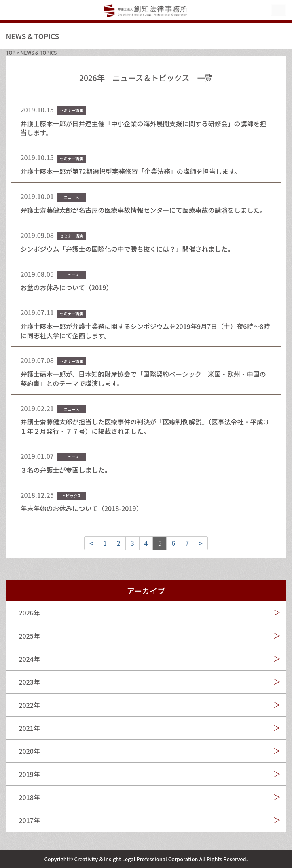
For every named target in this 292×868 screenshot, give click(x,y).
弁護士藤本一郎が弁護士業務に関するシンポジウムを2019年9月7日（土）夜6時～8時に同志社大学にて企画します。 (145, 331)
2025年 (29, 636)
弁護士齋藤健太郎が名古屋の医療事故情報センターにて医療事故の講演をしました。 (143, 210)
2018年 (29, 797)
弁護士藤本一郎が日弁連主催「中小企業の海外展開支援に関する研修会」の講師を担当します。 (143, 128)
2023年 (29, 682)
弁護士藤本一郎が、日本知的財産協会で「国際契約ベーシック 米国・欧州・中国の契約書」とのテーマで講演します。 (143, 378)
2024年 (29, 659)
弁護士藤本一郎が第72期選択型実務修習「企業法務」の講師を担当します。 (130, 171)
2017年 (29, 820)
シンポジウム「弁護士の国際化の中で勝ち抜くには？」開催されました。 (127, 249)
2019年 (29, 774)
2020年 (29, 751)
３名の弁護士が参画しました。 (66, 470)
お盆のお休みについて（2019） (66, 287)
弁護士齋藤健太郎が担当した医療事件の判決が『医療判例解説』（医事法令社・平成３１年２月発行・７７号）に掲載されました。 (145, 426)
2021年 (29, 728)
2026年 (29, 613)
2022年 (29, 705)
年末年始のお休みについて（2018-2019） (81, 508)
